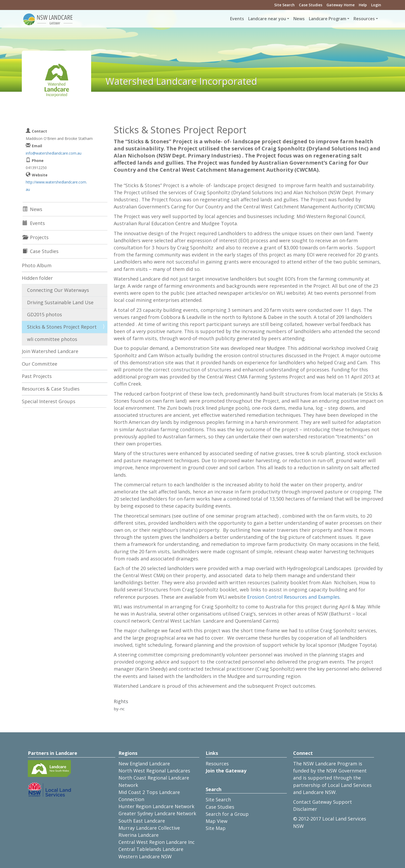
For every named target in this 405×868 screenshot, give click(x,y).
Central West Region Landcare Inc (157, 842)
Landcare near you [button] (267, 19)
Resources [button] (364, 19)
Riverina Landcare (139, 835)
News (299, 19)
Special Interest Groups (49, 401)
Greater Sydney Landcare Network (157, 813)
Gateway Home (341, 5)
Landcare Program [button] (328, 19)
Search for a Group (227, 814)
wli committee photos (52, 339)
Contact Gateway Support (323, 802)
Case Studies (311, 5)
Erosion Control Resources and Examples (293, 597)
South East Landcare (142, 821)
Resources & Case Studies (51, 389)
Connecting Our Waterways (58, 290)
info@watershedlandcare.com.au (54, 153)
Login (376, 5)
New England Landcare (144, 764)
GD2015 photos (45, 314)
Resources (217, 764)
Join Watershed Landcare (50, 351)
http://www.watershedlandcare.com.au (56, 186)
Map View (217, 821)
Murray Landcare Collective (149, 828)
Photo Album (37, 265)
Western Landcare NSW (145, 856)
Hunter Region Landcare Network (156, 806)
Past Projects (37, 376)
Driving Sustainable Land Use (60, 302)
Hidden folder (37, 278)
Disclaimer (305, 809)
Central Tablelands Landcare (151, 849)
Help (363, 5)
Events (237, 19)
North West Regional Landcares (154, 771)
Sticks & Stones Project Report (62, 327)
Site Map (216, 828)
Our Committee (40, 364)
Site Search (284, 5)
